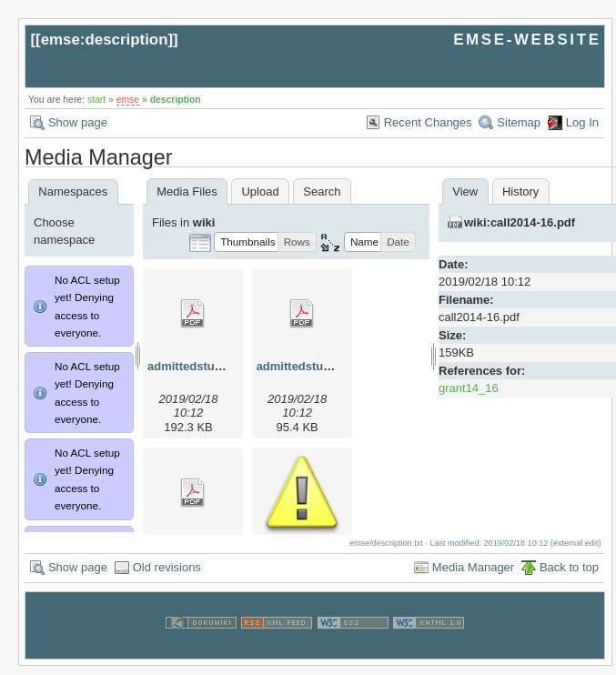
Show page (78, 122)
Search (322, 191)
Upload (260, 191)
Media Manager (473, 576)
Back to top (569, 576)
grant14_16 (469, 388)
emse (128, 100)
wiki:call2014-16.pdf (520, 222)
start (96, 100)
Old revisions (167, 576)
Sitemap (519, 122)
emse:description (105, 40)
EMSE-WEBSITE (527, 40)
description (176, 100)
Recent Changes (428, 122)
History (520, 191)
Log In (582, 122)
